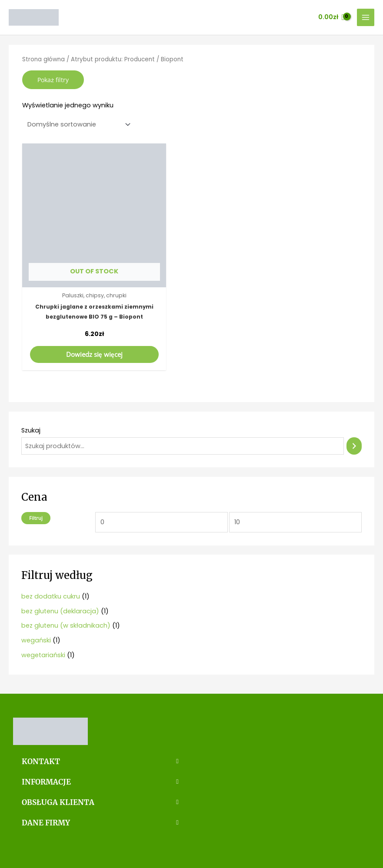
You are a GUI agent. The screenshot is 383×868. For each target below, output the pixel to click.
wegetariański (43, 628)
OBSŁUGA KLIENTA (53, 773)
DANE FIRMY (43, 793)
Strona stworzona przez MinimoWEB (191, 848)
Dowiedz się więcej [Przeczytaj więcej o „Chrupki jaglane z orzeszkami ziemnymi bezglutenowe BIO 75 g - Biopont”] (76, 327)
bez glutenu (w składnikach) (66, 599)
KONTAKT (38, 735)
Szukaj (31, 404)
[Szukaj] (354, 419)
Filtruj (36, 491)
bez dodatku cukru (51, 569)
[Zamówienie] (77, 125)
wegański (36, 614)
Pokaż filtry (53, 80)
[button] (100, 735)
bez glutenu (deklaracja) (60, 584)
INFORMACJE (43, 754)
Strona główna (43, 59)
